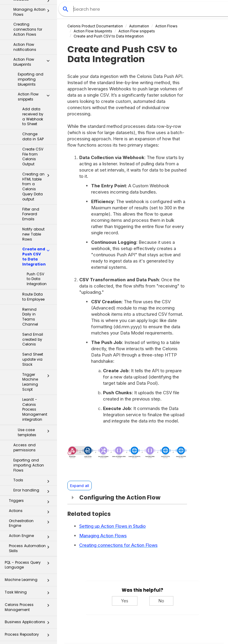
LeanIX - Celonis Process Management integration (35, 369)
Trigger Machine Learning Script (38, 342)
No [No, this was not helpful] (161, 601)
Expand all (80, 486)
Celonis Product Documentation (95, 26)
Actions (31, 472)
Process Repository (29, 596)
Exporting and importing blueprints (31, 39)
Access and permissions (24, 407)
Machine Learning (29, 541)
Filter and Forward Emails (31, 174)
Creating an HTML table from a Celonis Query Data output (38, 146)
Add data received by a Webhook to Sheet (33, 76)
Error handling (33, 451)
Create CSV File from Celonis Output (33, 116)
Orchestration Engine (31, 483)
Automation (139, 26)
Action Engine (31, 497)
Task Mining (29, 554)
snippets (137, 31)
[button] (48, 22)
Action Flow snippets (35, 56)
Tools (33, 441)
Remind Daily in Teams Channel (30, 277)
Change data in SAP (33, 96)
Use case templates (35, 392)
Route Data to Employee (33, 257)
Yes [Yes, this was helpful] (125, 601)
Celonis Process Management (29, 567)
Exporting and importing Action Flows (29, 425)
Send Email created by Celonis (33, 299)
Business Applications (29, 583)
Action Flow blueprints (33, 22)
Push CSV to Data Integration (37, 239)
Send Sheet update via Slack (33, 319)
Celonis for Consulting (29, 621)
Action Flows (166, 26)
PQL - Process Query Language (29, 525)
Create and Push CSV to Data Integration (38, 216)
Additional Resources (29, 633)
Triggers (31, 462)
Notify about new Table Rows (33, 194)
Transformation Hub (29, 608)
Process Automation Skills (31, 508)
